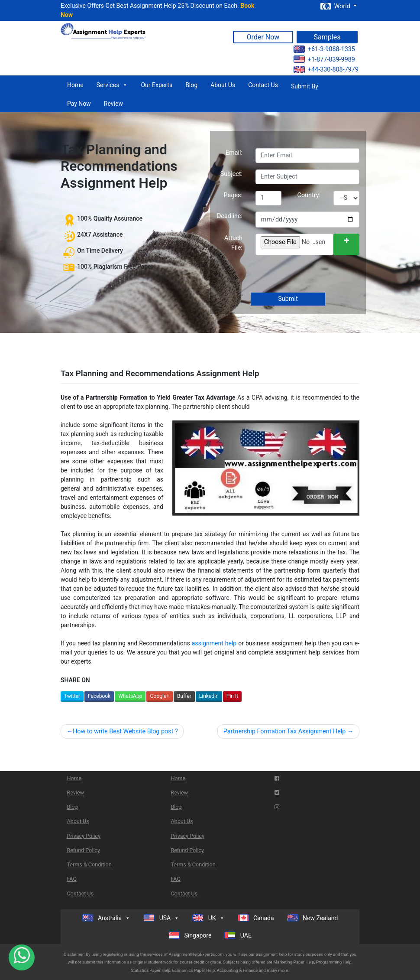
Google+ (160, 696)
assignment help (214, 643)
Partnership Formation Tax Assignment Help (285, 731)
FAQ (72, 879)
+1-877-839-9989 (324, 59)
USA (161, 918)
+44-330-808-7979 (326, 70)
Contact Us (263, 85)
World (336, 6)
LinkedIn (209, 696)
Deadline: (230, 216)
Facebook (99, 696)
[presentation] (320, 275)
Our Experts (157, 85)
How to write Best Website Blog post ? (125, 731)
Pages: (233, 195)
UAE (238, 935)
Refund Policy (83, 850)
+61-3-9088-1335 (324, 49)
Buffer (184, 696)
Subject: (231, 174)
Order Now (263, 37)
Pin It (232, 696)
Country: (309, 195)
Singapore (190, 935)
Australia (107, 918)
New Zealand (313, 918)
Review (113, 104)
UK (208, 918)
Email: (234, 153)
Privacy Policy (84, 836)
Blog (191, 85)
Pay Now (79, 104)
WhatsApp (130, 696)
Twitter (72, 696)
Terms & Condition (89, 864)
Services (112, 85)
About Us (223, 85)
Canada (256, 918)
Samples (327, 37)
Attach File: (233, 243)
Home (75, 85)
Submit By (305, 86)
